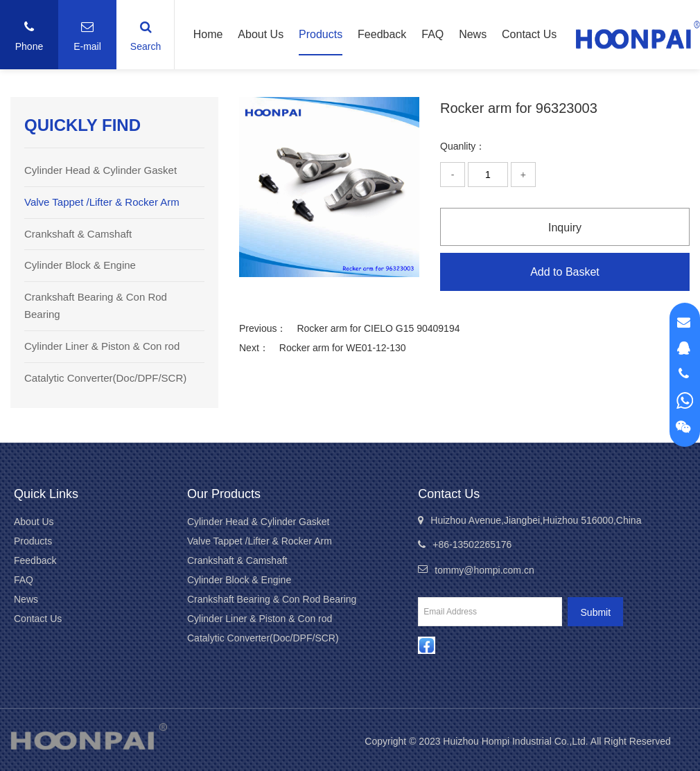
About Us (261, 34)
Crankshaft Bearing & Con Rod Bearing (272, 599)
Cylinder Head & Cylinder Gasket (100, 170)
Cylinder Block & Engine (80, 265)
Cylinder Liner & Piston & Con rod (102, 346)
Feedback (382, 34)
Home (208, 34)
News (473, 34)
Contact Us (529, 34)
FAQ (432, 34)
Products (321, 34)
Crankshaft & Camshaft (78, 234)
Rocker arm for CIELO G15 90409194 (378, 328)
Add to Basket (565, 272)
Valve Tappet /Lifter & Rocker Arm (102, 202)
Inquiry (565, 228)
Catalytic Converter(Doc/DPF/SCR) (105, 378)
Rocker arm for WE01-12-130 (343, 348)
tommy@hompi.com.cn (484, 570)
